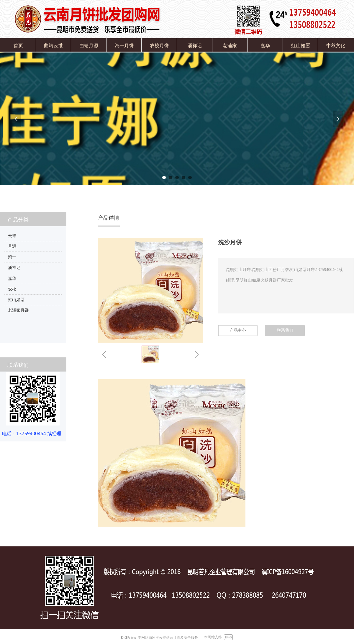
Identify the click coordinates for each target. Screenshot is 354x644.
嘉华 (12, 279)
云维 (12, 236)
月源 (12, 246)
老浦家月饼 (18, 310)
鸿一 (12, 257)
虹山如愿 (16, 300)
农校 (12, 289)
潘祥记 (14, 268)
